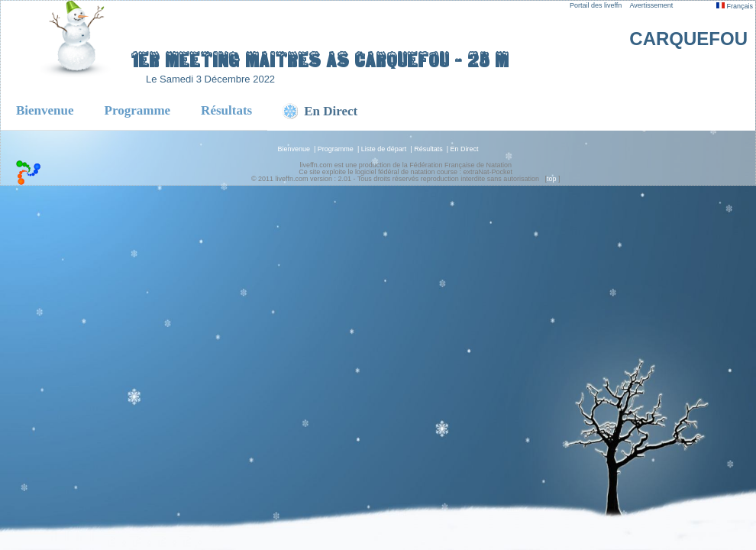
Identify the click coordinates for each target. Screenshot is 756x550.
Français (735, 6)
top (552, 179)
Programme (138, 110)
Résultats (226, 110)
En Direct (465, 149)
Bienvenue (45, 110)
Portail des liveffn (596, 5)
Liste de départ (384, 149)
